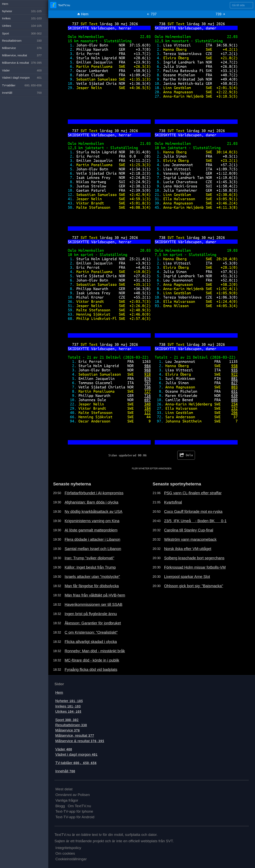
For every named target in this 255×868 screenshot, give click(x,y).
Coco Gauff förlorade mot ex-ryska (193, 512)
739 (221, 14)
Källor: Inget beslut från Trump (90, 567)
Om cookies (65, 853)
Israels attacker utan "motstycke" (92, 577)
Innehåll (65, 771)
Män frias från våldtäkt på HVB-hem (95, 595)
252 (234, 408)
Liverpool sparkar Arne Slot (187, 577)
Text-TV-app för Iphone (74, 811)
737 (152, 14)
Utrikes (68, 711)
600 (234, 400)
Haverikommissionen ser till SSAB (93, 604)
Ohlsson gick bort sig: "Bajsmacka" (193, 586)
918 (147, 374)
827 (234, 383)
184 (147, 408)
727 (147, 391)
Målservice (68, 730)
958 (234, 366)
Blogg (60, 806)
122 (147, 413)
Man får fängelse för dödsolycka (92, 586)
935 (234, 370)
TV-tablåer (76, 763)
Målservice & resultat (80, 741)
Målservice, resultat (75, 735)
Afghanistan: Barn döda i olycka (91, 502)
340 (147, 404)
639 (234, 395)
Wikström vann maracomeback (190, 539)
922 (234, 374)
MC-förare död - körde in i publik (92, 660)
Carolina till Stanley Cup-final (189, 530)
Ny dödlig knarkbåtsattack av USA (93, 512)
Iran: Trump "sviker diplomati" (89, 558)
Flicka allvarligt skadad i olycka (91, 642)
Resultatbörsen (71, 725)
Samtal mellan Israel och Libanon (93, 549)
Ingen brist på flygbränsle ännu (91, 614)
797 (147, 383)
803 (234, 387)
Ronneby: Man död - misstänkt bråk (95, 651)
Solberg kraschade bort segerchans (194, 558)
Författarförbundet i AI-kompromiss (94, 493)
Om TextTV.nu (79, 806)
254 (234, 404)
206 (234, 413)
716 (147, 395)
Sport (67, 720)
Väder (64, 749)
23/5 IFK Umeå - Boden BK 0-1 (195, 521)
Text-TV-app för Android (75, 817)
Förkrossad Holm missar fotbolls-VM (195, 567)
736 (147, 387)
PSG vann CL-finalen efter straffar (193, 493)
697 (147, 400)
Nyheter (69, 701)
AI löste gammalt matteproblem (91, 530)
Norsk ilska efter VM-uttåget (188, 549)
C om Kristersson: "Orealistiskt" (91, 632)
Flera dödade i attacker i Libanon (92, 539)
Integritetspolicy (68, 848)
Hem (83, 14)
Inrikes (68, 706)
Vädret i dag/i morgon (76, 754)
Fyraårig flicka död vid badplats (91, 670)
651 (234, 391)
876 (147, 378)
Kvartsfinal (173, 502)
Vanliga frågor (67, 800)
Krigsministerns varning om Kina (92, 521)
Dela (186, 455)
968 (147, 370)
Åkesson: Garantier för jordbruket (93, 623)
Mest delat (64, 789)
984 (147, 366)
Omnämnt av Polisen (73, 795)
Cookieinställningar (71, 859)
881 (234, 378)
